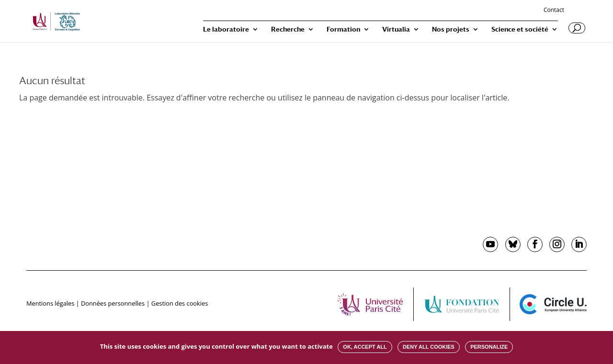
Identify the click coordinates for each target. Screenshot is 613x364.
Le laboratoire (226, 29)
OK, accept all (365, 347)
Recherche (288, 29)
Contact (554, 11)
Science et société (520, 29)
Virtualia (396, 29)
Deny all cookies (429, 347)
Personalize (489, 347)
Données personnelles (113, 303)
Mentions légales (50, 303)
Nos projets (451, 29)
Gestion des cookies (180, 303)
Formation (343, 29)
